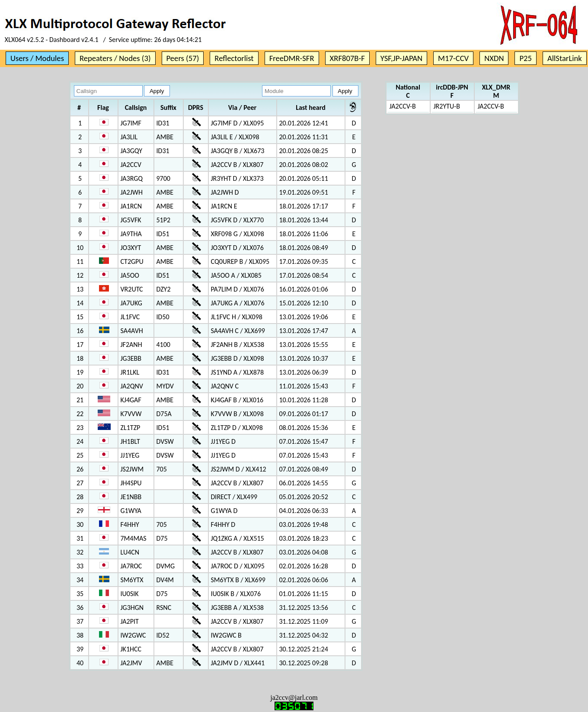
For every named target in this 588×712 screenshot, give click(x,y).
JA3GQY (132, 151)
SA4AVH (132, 331)
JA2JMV (131, 663)
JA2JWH (132, 192)
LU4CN (130, 552)
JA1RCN (131, 206)
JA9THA (131, 234)
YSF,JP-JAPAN (401, 58)
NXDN (494, 58)
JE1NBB (131, 497)
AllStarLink (565, 58)
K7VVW (131, 414)
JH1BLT (130, 441)
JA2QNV (132, 386)
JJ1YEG (130, 455)
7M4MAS (134, 538)
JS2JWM (132, 469)
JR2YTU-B (447, 106)
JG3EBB (131, 358)
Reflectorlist (234, 58)
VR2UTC (132, 289)
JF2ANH (131, 345)
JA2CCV (131, 165)
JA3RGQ (132, 178)
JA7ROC (131, 566)
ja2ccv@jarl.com (294, 698)
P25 (526, 58)
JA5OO (130, 275)
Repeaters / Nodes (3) (115, 58)
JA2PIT (130, 621)
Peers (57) (183, 58)
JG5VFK (131, 220)
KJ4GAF (131, 400)
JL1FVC (130, 317)
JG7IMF (131, 123)
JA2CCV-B (403, 106)
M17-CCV (453, 58)
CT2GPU (132, 261)
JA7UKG (131, 303)
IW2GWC (133, 635)
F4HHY (130, 524)
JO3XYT (131, 248)
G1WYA (131, 511)
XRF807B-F (347, 58)
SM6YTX (132, 580)
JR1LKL (130, 372)
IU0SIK (130, 594)
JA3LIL (129, 137)
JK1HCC (131, 649)
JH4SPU (131, 483)
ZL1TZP (131, 428)
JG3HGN (132, 608)
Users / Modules (37, 58)
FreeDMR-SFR (292, 58)
